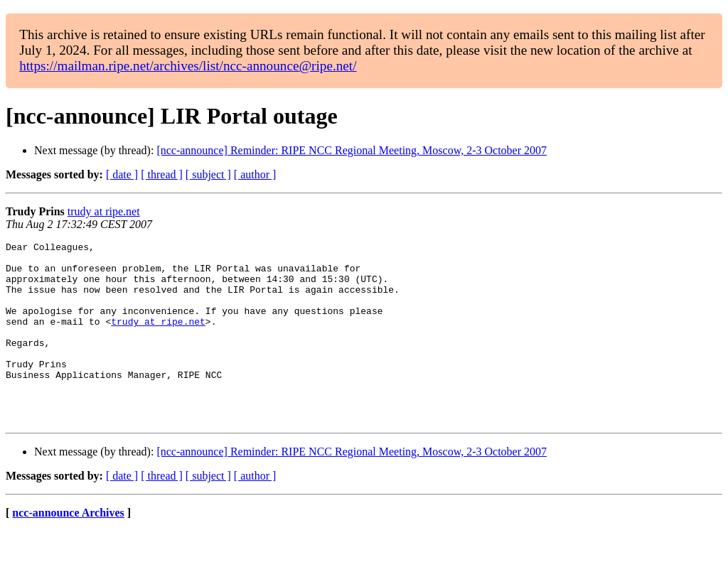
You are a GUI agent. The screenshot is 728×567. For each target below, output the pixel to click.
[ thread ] (162, 174)
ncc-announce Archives (68, 549)
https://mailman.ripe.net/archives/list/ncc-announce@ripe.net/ (188, 66)
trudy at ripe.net (104, 211)
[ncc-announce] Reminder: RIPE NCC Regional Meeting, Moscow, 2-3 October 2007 (352, 150)
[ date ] (122, 174)
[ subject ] (208, 174)
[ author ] (255, 174)
